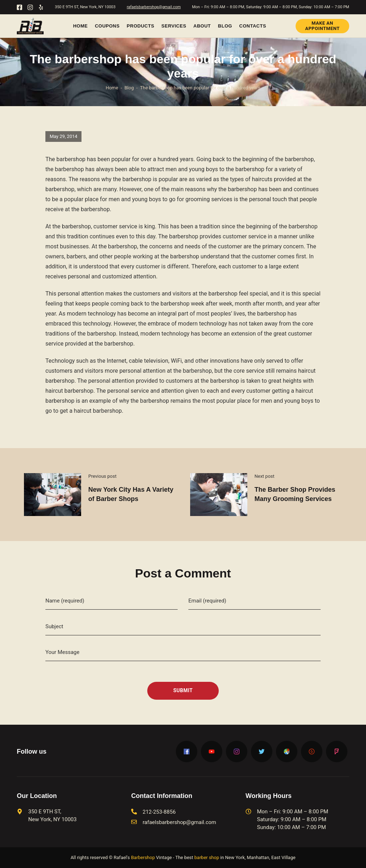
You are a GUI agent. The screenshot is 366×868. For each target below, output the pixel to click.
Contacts (253, 26)
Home (80, 26)
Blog (225, 26)
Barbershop (143, 857)
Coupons (107, 26)
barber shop (207, 857)
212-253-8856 (159, 812)
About (202, 26)
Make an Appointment (323, 26)
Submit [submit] (183, 690)
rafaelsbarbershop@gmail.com (154, 7)
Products (141, 26)
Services (174, 26)
